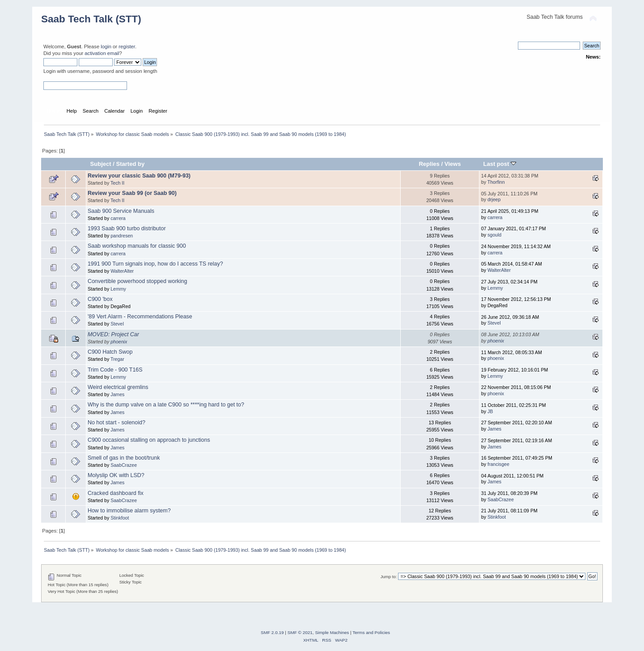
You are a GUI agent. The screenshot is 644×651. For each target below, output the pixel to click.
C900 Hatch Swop (110, 352)
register (127, 46)
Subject (101, 164)
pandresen (122, 236)
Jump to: (389, 577)
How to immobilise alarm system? (129, 511)
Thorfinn (496, 182)
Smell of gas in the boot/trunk (124, 458)
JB (490, 411)
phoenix (119, 342)
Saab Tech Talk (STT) (91, 19)
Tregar (117, 359)
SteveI (117, 324)
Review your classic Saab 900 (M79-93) (139, 176)
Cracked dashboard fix (116, 493)
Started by (131, 164)
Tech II (117, 183)
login (106, 46)
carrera (118, 218)
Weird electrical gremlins (118, 387)
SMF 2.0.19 (272, 632)
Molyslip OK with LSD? (116, 475)
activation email (102, 53)
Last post (500, 164)
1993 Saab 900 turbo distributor (127, 228)
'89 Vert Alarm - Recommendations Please (140, 317)
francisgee (498, 464)
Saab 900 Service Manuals (121, 211)
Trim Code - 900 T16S (115, 370)
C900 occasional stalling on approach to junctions (149, 440)
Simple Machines (332, 632)
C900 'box (100, 299)
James (117, 394)
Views (453, 164)
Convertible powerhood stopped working (138, 281)
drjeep (494, 199)
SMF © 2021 (300, 632)
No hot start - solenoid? (117, 423)
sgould (494, 235)
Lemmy (118, 289)
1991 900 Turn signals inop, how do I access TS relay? (155, 264)
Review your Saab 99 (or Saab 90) (132, 193)
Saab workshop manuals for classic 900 (137, 246)
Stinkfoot (120, 518)
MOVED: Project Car (113, 334)
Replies (429, 164)
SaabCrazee (124, 465)
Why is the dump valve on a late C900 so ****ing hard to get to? (166, 405)
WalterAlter (122, 271)
